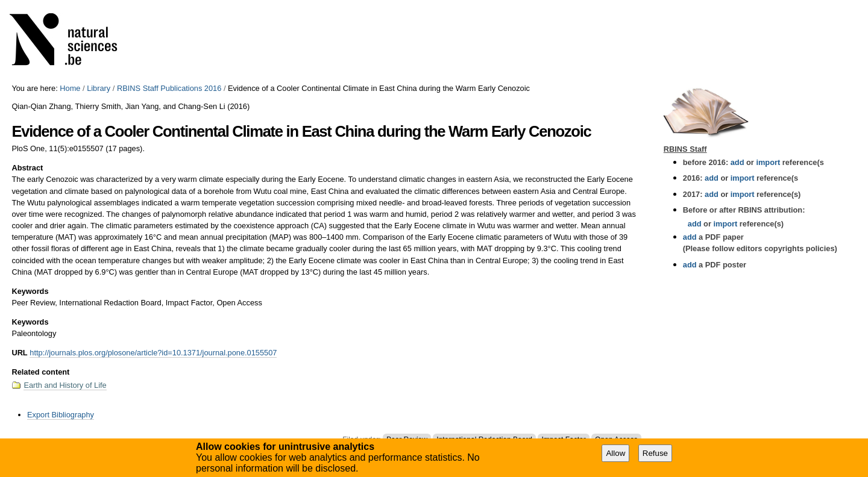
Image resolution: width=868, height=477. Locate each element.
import (767, 162)
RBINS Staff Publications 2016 (169, 88)
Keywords (30, 291)
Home (70, 88)
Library (99, 88)
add (737, 162)
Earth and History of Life (65, 385)
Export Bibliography (61, 415)
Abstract (27, 168)
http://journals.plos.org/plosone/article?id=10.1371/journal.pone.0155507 (153, 353)
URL (19, 353)
